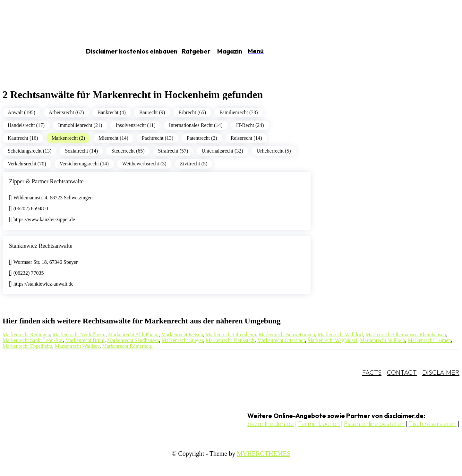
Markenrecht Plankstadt (230, 340)
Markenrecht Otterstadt (281, 340)
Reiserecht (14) (246, 138)
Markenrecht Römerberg (127, 346)
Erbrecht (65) (192, 112)
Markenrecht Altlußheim (133, 334)
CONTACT (402, 372)
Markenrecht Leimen (429, 340)
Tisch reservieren (433, 424)
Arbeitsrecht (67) (66, 112)
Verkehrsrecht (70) (27, 164)
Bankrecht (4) (112, 112)
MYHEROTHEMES (264, 454)
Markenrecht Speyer (183, 340)
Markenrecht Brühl (85, 340)
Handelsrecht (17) (26, 125)
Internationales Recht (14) (196, 125)
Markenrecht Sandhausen (133, 340)
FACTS (372, 372)
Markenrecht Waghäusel (333, 340)
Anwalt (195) (21, 112)
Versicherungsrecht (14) (84, 164)
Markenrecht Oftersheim (231, 334)
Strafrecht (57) (173, 151)
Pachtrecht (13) (158, 138)
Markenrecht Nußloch (383, 340)
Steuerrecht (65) (128, 151)
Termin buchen (319, 424)
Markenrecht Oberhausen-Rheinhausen (406, 334)
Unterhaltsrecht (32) (222, 151)
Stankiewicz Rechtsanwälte (41, 246)
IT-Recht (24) (250, 125)
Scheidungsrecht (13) (30, 151)
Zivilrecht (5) (194, 164)
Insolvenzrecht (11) (135, 125)
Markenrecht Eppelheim (27, 346)
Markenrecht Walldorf (340, 334)
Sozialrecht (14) (81, 151)
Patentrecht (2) (202, 138)
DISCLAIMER (441, 372)
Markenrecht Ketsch (182, 334)
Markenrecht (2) (68, 138)
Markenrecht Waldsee (77, 346)
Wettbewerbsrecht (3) (144, 164)
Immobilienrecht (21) (80, 125)
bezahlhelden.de (271, 424)
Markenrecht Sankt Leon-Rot (33, 340)
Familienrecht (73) (239, 112)
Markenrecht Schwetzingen (287, 334)
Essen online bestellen (374, 424)
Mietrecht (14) (113, 138)
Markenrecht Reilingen (26, 334)
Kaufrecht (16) (23, 138)
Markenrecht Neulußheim (79, 334)
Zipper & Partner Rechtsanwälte (46, 181)
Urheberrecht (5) (274, 151)
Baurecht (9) (152, 112)
